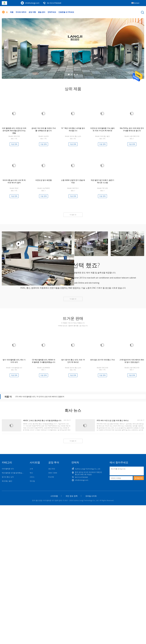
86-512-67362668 (54, 3)
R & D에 (51, 477)
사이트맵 (54, 496)
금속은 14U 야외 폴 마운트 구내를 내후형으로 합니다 (44, 129)
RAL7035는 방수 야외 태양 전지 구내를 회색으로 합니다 (132, 129)
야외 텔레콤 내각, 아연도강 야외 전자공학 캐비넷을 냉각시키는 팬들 (14, 131)
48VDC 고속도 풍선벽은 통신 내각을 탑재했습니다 (42, 420)
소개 (31, 469)
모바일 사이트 (91, 496)
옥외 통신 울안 (7, 481)
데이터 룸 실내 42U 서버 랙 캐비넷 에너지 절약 (14, 181)
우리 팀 (32, 481)
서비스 (32, 477)
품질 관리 (42, 12)
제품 (12, 12)
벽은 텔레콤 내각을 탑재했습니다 (14, 473)
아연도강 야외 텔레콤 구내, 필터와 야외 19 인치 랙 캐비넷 (102, 129)
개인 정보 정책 (72, 496)
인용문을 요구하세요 (66, 12)
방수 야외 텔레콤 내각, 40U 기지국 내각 (14, 361)
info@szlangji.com (32, 3)
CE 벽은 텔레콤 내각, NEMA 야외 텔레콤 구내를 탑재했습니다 (44, 361)
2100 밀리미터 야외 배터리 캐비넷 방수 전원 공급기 (132, 361)
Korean (137, 3)
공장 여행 (32, 12)
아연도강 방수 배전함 (43, 180)
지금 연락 (14, 144)
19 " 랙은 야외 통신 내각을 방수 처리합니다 (73, 129)
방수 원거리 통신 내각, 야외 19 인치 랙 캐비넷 (73, 361)
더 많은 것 (73, 215)
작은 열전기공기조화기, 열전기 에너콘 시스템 (103, 181)
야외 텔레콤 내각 (8, 469)
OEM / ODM (53, 473)
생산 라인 (52, 469)
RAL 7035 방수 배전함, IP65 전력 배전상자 (31, 397)
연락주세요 (52, 12)
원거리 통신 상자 (8, 477)
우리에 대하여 (21, 12)
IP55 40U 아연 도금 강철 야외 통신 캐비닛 (113, 420)
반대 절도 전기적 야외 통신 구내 (102, 360)
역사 (31, 473)
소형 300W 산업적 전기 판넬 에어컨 (73, 181)
